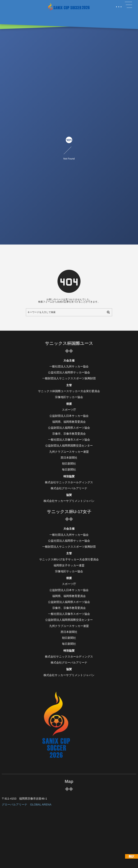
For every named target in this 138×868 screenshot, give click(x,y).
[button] (128, 5)
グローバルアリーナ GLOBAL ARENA (27, 805)
